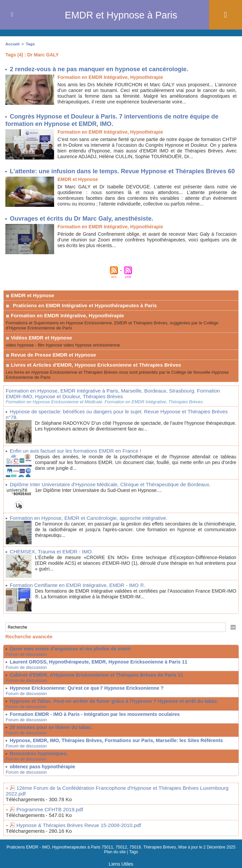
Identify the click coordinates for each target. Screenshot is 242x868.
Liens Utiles (121, 861)
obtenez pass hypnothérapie (42, 770)
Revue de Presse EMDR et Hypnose (51, 367)
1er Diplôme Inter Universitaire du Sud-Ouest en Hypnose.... (102, 495)
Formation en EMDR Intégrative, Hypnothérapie (65, 328)
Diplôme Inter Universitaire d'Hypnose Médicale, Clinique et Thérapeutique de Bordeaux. (102, 489)
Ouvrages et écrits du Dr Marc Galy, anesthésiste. (85, 231)
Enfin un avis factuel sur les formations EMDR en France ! (70, 456)
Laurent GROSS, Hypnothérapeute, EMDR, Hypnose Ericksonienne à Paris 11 (96, 666)
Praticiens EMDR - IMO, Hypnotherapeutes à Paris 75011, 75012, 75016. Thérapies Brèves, (92, 844)
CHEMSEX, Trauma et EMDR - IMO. (48, 556)
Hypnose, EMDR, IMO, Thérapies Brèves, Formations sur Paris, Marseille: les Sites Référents (113, 744)
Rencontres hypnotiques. (38, 757)
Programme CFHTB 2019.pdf (47, 807)
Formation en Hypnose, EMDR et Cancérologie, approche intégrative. (82, 522)
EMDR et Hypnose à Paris (121, 15)
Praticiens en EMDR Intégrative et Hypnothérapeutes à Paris (85, 317)
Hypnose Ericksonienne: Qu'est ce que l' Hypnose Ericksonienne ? (85, 692)
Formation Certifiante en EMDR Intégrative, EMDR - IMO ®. (72, 589)
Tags (29, 44)
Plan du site (115, 849)
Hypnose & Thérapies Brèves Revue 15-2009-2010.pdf (74, 822)
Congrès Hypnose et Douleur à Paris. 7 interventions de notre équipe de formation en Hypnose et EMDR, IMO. (117, 119)
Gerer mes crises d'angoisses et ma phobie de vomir (69, 652)
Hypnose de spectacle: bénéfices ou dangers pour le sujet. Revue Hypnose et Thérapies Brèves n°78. (116, 423)
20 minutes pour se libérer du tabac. (50, 731)
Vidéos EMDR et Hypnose (39, 350)
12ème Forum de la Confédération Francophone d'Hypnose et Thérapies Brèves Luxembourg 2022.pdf (124, 791)
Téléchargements (25, 797)
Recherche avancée (29, 640)
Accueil (12, 44)
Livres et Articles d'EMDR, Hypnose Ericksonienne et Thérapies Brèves (93, 377)
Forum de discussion (24, 658)
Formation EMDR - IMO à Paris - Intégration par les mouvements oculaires (92, 718)
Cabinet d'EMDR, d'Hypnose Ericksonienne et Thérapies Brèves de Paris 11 (94, 679)
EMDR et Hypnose (30, 307)
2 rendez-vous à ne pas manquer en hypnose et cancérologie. (103, 68)
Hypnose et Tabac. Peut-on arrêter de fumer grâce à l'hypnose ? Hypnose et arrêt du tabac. (111, 705)
